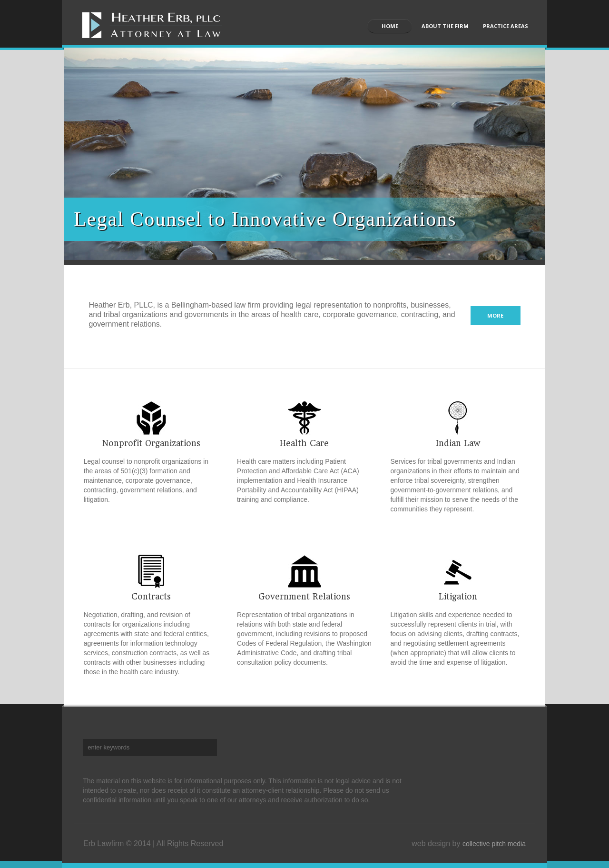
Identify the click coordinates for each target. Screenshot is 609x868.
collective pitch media (494, 844)
